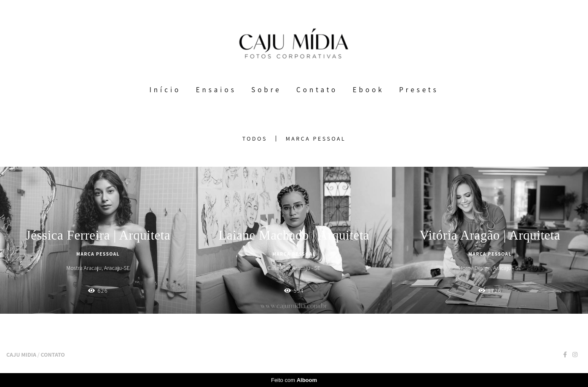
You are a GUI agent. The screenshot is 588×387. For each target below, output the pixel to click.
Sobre (266, 90)
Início (165, 90)
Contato (317, 90)
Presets (419, 90)
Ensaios (216, 90)
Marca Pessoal (316, 139)
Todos (255, 139)
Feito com (294, 380)
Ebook (369, 90)
